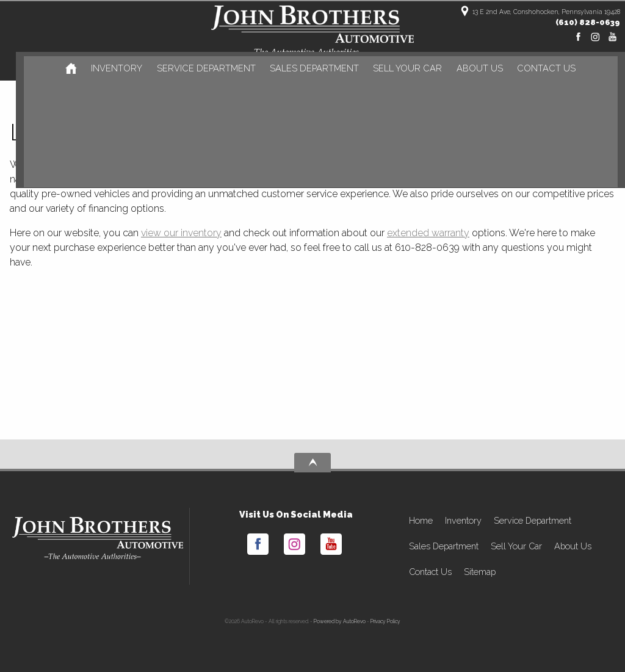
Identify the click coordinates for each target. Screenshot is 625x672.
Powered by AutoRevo (340, 621)
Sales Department (444, 546)
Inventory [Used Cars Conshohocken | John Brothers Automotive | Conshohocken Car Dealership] (112, 69)
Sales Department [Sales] (306, 69)
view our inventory (181, 233)
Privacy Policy (385, 621)
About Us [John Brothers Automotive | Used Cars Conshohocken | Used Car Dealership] (469, 69)
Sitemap (480, 572)
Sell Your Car (398, 69)
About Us (573, 546)
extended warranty (428, 233)
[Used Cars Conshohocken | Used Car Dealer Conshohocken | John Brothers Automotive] (67, 68)
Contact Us (430, 572)
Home (421, 520)
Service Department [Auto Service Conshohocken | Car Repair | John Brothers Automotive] (200, 69)
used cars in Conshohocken (345, 164)
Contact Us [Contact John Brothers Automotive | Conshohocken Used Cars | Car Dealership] (535, 69)
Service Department (533, 520)
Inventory (463, 520)
